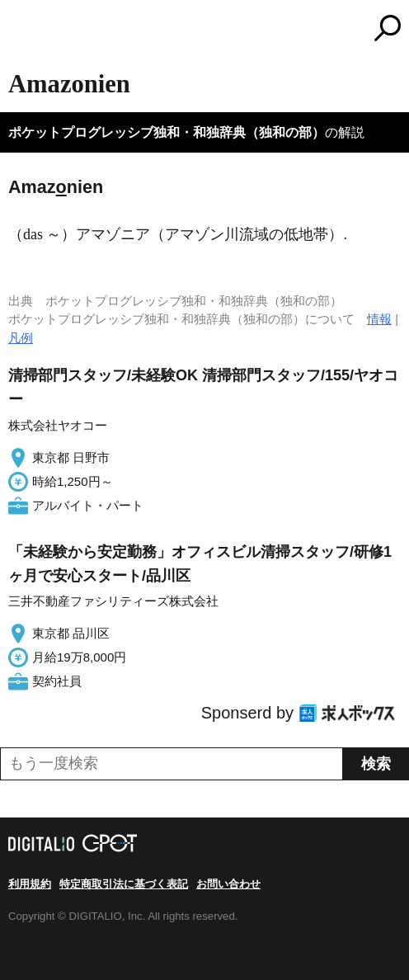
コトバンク (274, 28)
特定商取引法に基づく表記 (124, 884)
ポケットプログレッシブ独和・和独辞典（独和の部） (167, 132)
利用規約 (30, 884)
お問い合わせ (228, 884)
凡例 (21, 338)
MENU (21, 30)
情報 (379, 319)
